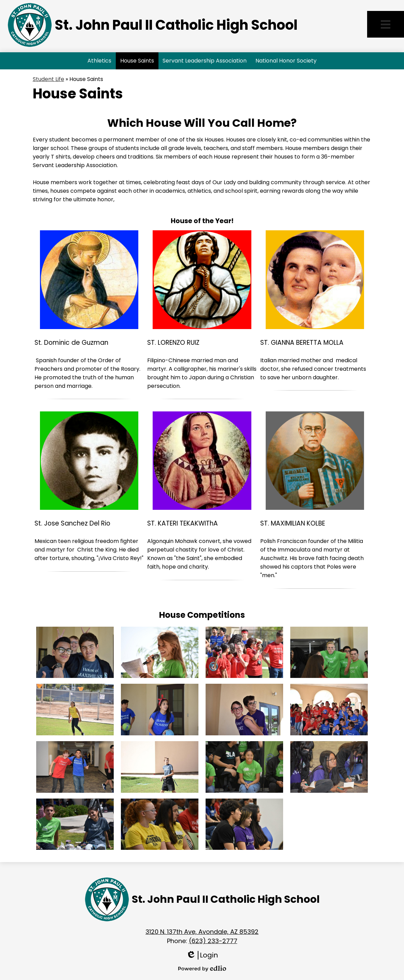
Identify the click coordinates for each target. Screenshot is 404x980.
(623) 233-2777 (213, 941)
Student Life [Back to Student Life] (48, 79)
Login (202, 955)
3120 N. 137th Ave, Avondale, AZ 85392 (202, 932)
